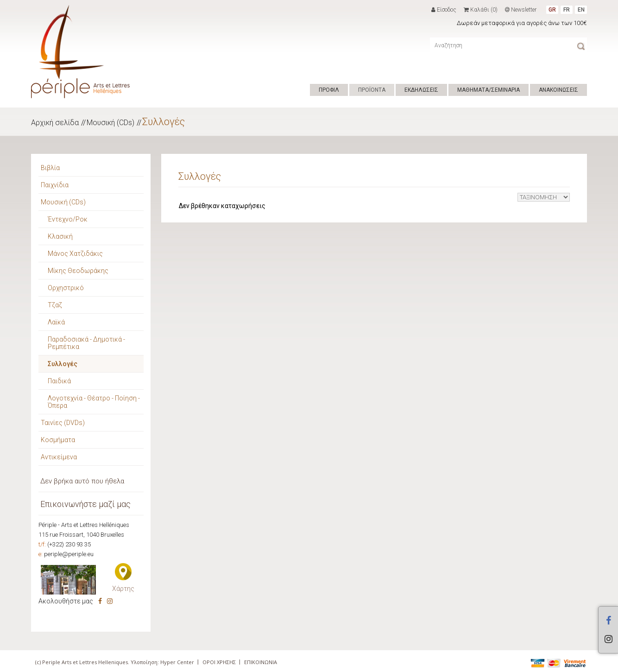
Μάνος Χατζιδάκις (75, 254)
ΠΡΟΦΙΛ (329, 90)
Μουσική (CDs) (110, 123)
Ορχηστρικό (66, 288)
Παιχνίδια (55, 185)
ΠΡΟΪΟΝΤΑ (372, 90)
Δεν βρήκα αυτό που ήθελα (82, 481)
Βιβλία (50, 168)
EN (581, 10)
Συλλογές (164, 122)
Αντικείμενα (59, 457)
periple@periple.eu (69, 554)
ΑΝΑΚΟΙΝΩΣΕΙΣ (558, 90)
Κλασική (60, 236)
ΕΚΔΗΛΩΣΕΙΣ (421, 90)
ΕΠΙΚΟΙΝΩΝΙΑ (261, 662)
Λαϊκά (56, 322)
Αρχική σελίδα (55, 123)
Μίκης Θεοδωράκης (78, 271)
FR (567, 10)
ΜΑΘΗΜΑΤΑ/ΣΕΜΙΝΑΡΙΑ (489, 90)
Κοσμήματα (58, 440)
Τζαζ (55, 305)
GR (552, 10)
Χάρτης (123, 589)
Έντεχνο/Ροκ (68, 219)
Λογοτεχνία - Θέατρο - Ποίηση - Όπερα (94, 402)
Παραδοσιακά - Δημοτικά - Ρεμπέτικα (86, 343)
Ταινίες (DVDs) (63, 423)
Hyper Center (177, 662)
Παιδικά (59, 381)
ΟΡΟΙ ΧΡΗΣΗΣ (219, 662)
